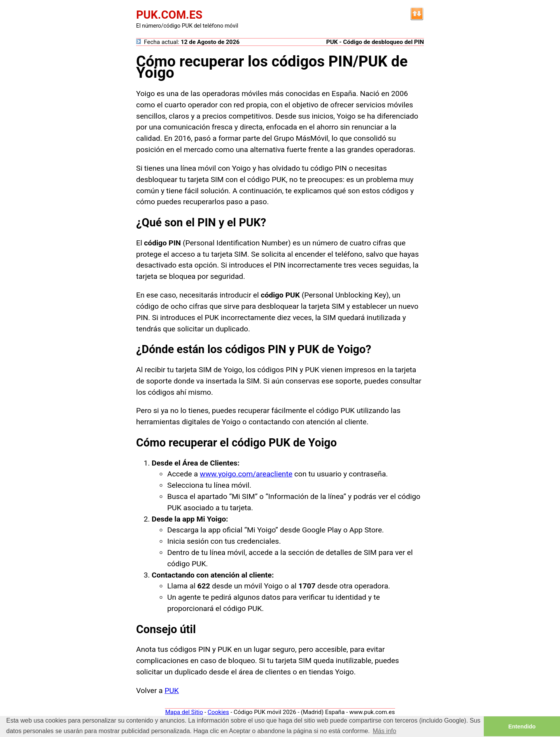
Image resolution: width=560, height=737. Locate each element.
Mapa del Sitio (184, 712)
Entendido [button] (522, 726)
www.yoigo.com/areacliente (246, 474)
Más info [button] (384, 731)
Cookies (218, 712)
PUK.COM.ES (169, 15)
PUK (172, 691)
